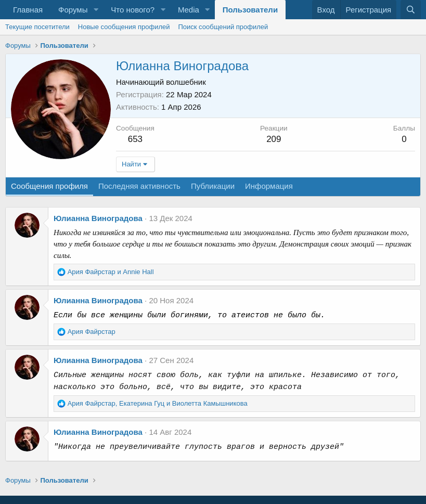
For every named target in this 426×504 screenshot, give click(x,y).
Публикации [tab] (213, 186)
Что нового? (133, 10)
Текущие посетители (37, 27)
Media (189, 10)
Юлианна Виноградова (98, 218)
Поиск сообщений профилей (223, 27)
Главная (28, 10)
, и (158, 403)
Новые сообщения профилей (124, 27)
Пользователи (250, 10)
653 (135, 139)
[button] (96, 10)
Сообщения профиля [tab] (49, 186)
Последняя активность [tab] (139, 186)
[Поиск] (411, 10)
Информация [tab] (269, 186)
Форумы (73, 10)
